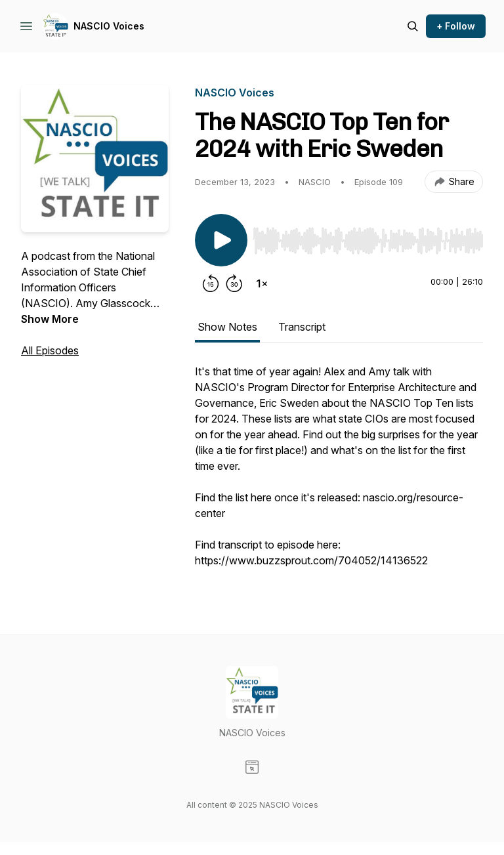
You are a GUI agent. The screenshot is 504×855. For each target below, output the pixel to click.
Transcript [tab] (302, 327)
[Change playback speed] (262, 283)
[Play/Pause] (221, 240)
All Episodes (50, 350)
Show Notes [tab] (227, 327)
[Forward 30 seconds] (234, 283)
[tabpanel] (339, 472)
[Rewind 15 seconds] (211, 283)
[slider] (368, 241)
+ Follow (456, 26)
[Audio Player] (368, 237)
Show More (50, 319)
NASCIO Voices (109, 26)
